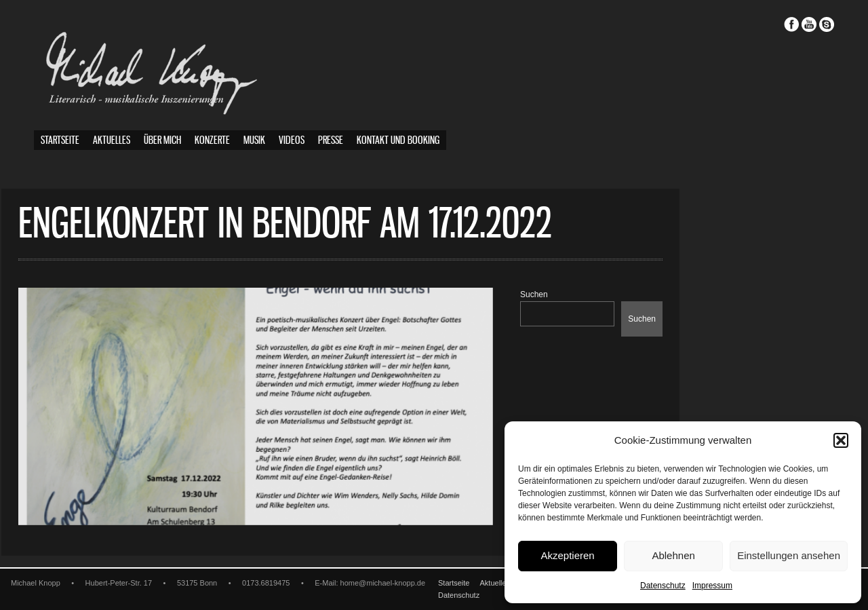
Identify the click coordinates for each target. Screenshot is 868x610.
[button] (841, 440)
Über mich (162, 141)
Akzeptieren (567, 555)
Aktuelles (112, 141)
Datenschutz (663, 586)
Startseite (60, 141)
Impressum (712, 586)
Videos (292, 141)
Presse (331, 141)
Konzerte (212, 141)
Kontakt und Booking (398, 141)
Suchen (567, 294)
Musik (254, 141)
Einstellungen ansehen (789, 555)
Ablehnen (673, 555)
